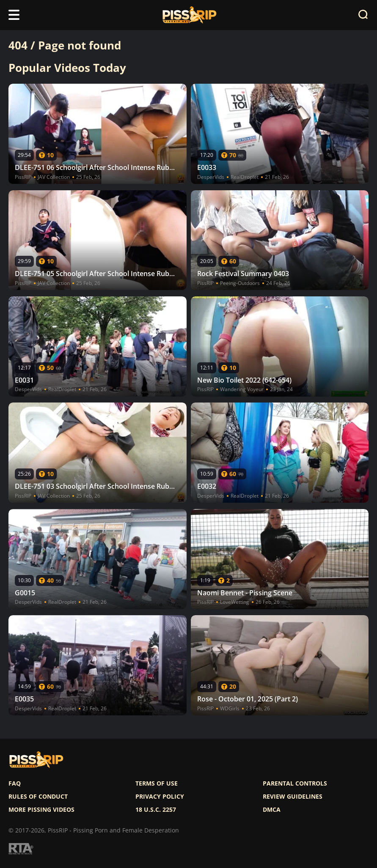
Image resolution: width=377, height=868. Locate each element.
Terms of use (157, 783)
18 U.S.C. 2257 (156, 810)
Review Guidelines (293, 797)
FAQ (15, 783)
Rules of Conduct (38, 797)
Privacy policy (160, 797)
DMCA (272, 810)
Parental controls (295, 783)
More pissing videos (41, 810)
